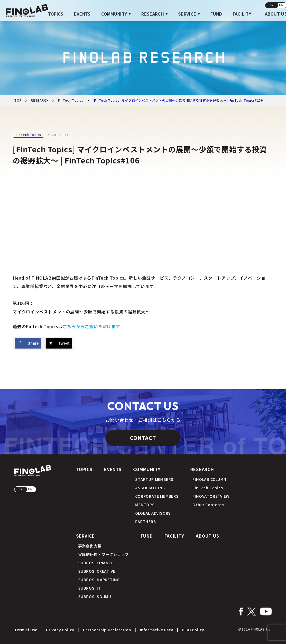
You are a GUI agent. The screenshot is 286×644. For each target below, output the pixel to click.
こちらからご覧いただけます (91, 326)
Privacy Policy (60, 630)
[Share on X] (59, 343)
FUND (216, 14)
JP (272, 5)
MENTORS (145, 505)
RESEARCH (153, 14)
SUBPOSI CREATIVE (97, 571)
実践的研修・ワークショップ (104, 554)
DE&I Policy (193, 630)
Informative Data (157, 630)
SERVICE (187, 14)
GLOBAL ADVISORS (153, 513)
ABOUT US (207, 536)
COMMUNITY (114, 14)
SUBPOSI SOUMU (95, 596)
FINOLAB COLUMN (209, 479)
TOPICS (56, 14)
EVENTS (82, 14)
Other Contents (208, 505)
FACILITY (242, 14)
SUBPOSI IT (90, 588)
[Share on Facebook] (28, 343)
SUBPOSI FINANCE (96, 563)
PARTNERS (146, 521)
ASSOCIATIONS (150, 488)
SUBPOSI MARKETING (99, 580)
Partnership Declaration (107, 630)
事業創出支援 (90, 546)
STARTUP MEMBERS (154, 479)
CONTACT (143, 438)
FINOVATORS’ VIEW (211, 496)
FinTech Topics (28, 135)
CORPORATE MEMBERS (157, 496)
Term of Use (26, 630)
